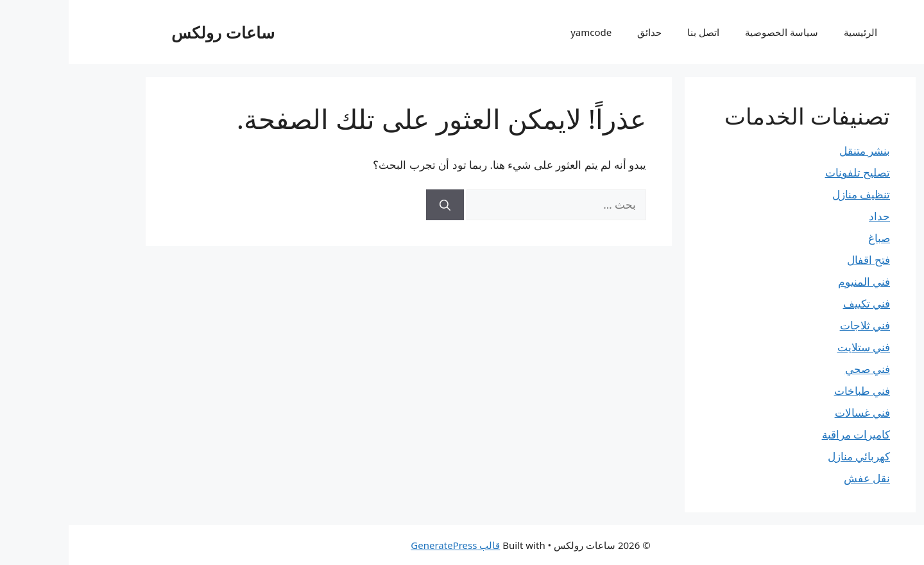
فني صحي (799, 369)
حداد (811, 216)
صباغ (810, 238)
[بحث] (376, 205)
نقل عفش (798, 478)
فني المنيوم (795, 282)
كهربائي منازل (790, 456)
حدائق (581, 32)
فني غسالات (794, 413)
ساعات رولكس (154, 32)
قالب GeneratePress (387, 545)
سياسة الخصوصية (713, 32)
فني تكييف (798, 303)
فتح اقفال (800, 260)
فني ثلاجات (796, 325)
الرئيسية (792, 32)
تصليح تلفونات (789, 172)
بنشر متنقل (796, 151)
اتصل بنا (635, 32)
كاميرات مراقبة (787, 434)
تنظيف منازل (792, 194)
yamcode (522, 32)
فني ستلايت (795, 347)
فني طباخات (793, 391)
